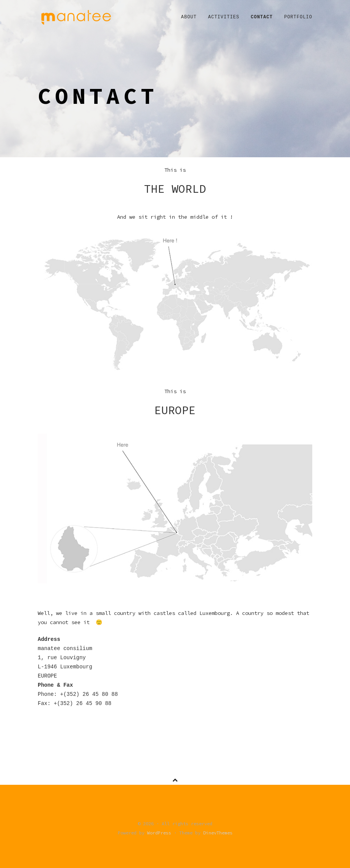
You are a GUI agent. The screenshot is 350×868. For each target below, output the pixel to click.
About (189, 17)
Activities (224, 17)
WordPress (159, 833)
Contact (262, 17)
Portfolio (298, 17)
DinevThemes (218, 833)
